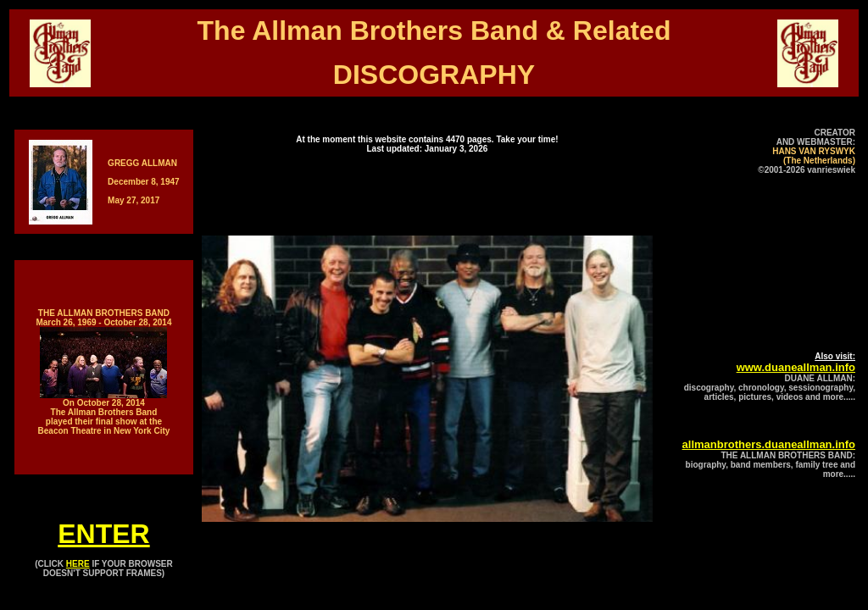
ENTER (103, 534)
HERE (78, 564)
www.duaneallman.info (796, 367)
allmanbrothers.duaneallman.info (769, 444)
